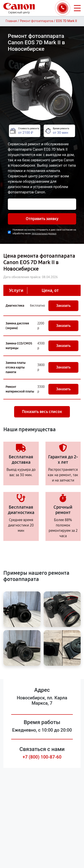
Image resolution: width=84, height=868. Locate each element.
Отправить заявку (42, 219)
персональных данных (44, 234)
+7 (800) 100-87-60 (42, 757)
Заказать (63, 306)
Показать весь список (42, 412)
